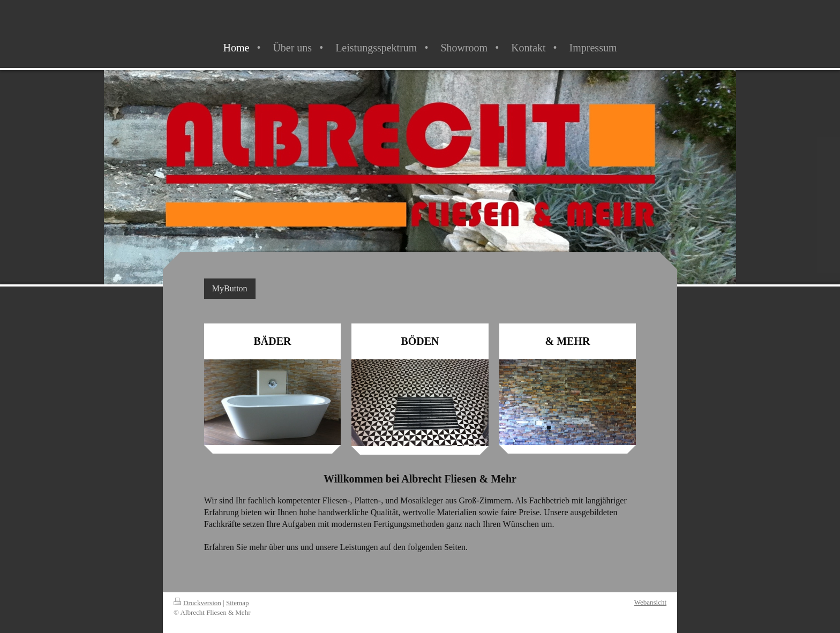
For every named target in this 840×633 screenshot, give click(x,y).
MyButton (230, 288)
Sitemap (238, 603)
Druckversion (197, 603)
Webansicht (650, 602)
